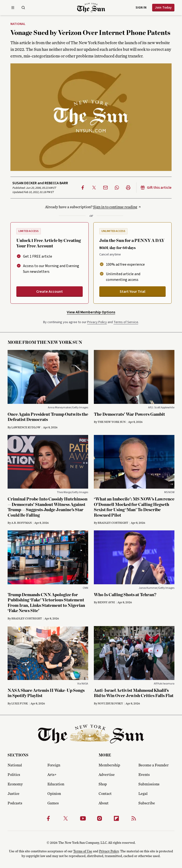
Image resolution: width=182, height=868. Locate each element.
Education (56, 784)
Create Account (50, 292)
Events (144, 775)
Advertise (107, 775)
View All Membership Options (91, 312)
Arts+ (52, 775)
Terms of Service (126, 322)
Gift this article (156, 188)
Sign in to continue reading (115, 207)
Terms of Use (83, 851)
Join (163, 8)
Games (53, 803)
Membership (109, 765)
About (104, 803)
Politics (14, 775)
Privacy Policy (97, 322)
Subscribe (147, 803)
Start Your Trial (132, 292)
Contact (105, 794)
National (18, 24)
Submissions (149, 784)
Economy (15, 784)
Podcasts (15, 803)
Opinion (54, 794)
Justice (14, 794)
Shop (103, 784)
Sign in (141, 8)
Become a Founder (154, 765)
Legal (143, 794)
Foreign (54, 765)
